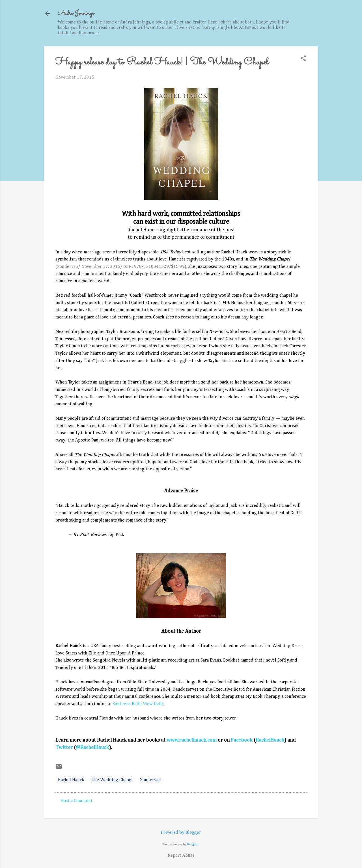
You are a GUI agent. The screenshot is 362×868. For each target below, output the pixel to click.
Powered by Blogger (181, 833)
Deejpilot (193, 844)
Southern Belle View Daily (138, 704)
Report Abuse (181, 856)
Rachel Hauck (71, 780)
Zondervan (150, 780)
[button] (303, 59)
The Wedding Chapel (112, 780)
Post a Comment (77, 801)
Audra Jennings (76, 13)
